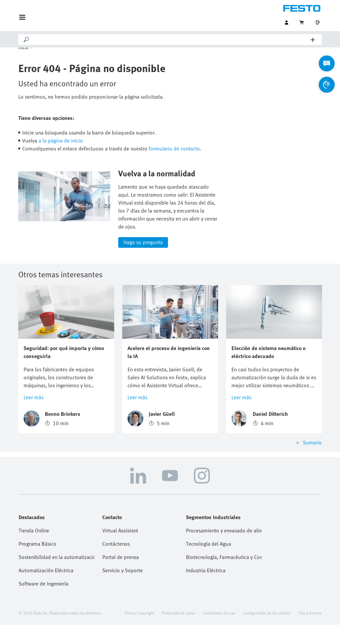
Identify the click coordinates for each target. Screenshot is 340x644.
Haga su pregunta (143, 261)
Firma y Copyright (139, 632)
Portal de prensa (121, 576)
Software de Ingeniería (43, 603)
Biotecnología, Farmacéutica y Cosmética (224, 576)
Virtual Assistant (120, 550)
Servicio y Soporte (123, 590)
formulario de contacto (174, 158)
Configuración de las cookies (267, 632)
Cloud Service (310, 632)
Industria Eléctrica (206, 590)
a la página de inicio (61, 150)
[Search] (170, 40)
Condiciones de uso (219, 632)
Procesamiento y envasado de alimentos (224, 550)
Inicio (23, 57)
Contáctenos (116, 563)
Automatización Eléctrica (46, 590)
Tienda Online (34, 550)
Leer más (34, 416)
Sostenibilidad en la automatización (56, 576)
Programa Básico (38, 563)
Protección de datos (178, 632)
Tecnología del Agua (209, 563)
